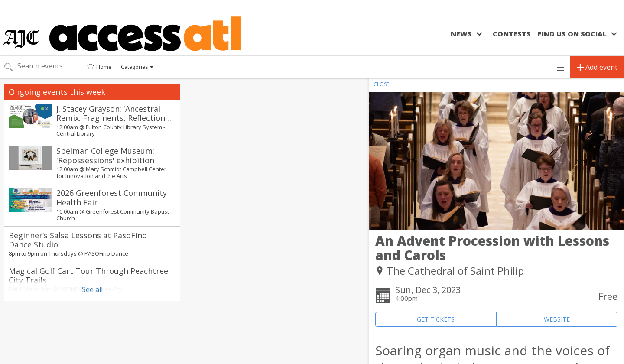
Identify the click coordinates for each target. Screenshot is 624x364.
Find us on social (572, 34)
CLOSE (381, 84)
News (461, 34)
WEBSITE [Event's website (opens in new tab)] (557, 319)
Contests (512, 34)
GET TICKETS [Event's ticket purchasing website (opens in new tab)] (436, 319)
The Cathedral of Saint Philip (455, 271)
